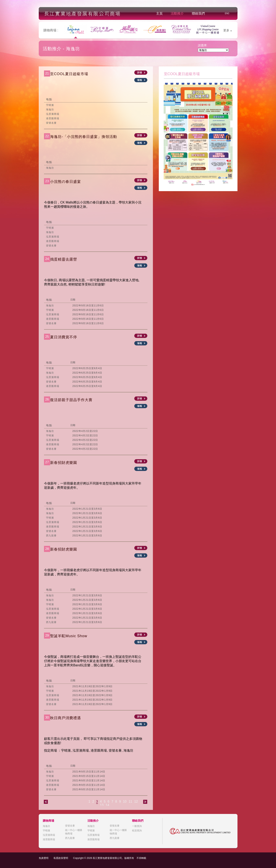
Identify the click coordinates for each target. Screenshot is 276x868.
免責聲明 (44, 858)
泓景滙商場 (49, 835)
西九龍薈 (70, 838)
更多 (228, 30)
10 (125, 801)
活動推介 (177, 13)
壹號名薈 (70, 826)
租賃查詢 (137, 831)
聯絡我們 (198, 13)
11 (130, 801)
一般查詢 (137, 826)
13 (102, 805)
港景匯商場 (49, 839)
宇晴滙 (46, 831)
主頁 (159, 13)
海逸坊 (46, 826)
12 (136, 801)
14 (107, 805)
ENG (227, 13)
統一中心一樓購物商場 (74, 832)
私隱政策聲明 (61, 858)
